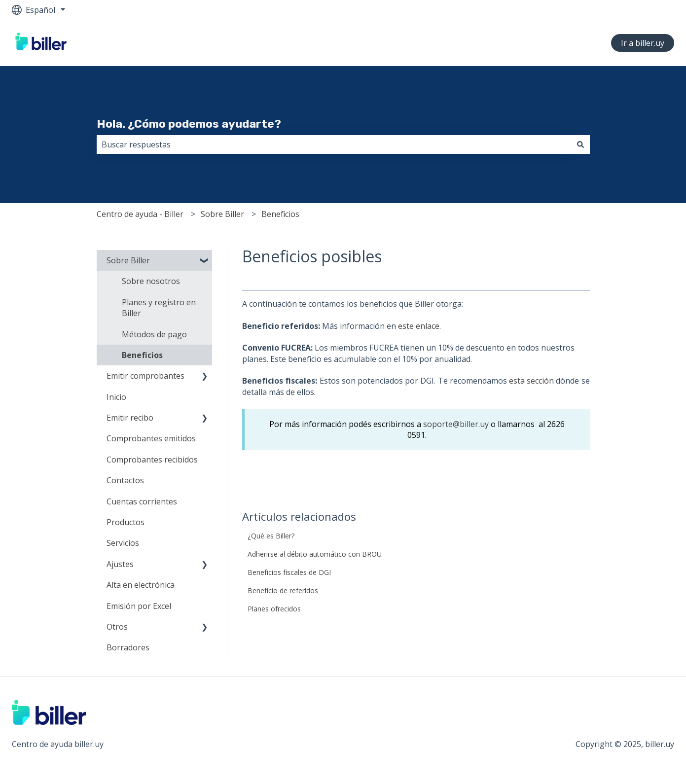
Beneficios (280, 214)
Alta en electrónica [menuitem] (141, 585)
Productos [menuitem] (126, 522)
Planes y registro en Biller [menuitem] (159, 308)
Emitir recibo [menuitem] (130, 418)
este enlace (419, 326)
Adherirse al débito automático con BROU (315, 554)
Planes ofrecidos (274, 609)
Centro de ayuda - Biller (140, 214)
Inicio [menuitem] (116, 397)
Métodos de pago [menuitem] (154, 334)
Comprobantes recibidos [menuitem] (152, 460)
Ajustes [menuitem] (120, 564)
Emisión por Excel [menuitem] (139, 606)
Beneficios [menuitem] (142, 355)
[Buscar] (580, 144)
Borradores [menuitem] (128, 647)
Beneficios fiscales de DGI (289, 572)
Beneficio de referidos (283, 590)
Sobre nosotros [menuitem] (151, 281)
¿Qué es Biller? (271, 536)
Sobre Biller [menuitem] (128, 260)
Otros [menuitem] (117, 627)
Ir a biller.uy (643, 43)
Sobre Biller (222, 214)
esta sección (531, 381)
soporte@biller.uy (456, 424)
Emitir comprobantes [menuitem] (145, 376)
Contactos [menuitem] (125, 480)
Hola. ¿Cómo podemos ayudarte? (189, 124)
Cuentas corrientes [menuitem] (142, 501)
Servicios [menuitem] (123, 543)
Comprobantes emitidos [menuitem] (151, 438)
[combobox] (334, 144)
